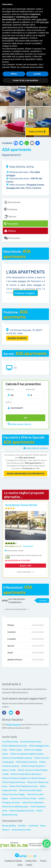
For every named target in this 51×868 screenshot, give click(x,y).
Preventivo (11, 224)
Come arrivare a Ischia (21, 830)
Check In (10, 389)
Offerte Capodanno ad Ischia (22, 811)
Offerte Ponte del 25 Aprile (30, 790)
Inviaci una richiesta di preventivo (26, 473)
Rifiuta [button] (14, 74)
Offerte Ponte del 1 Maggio (13, 794)
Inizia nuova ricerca (19, 424)
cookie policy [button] (42, 19)
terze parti (44, 22)
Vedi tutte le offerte (35, 448)
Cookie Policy (31, 861)
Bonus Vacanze (14, 724)
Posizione (11, 209)
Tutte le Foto (37, 132)
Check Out (31, 389)
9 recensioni (28, 546)
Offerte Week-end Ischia (27, 762)
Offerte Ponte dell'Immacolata (15, 806)
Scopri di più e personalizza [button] (25, 80)
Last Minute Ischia (10, 742)
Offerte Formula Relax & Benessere (26, 774)
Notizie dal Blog (9, 826)
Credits (29, 865)
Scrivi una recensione (17, 609)
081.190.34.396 (16, 845)
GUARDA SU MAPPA (17, 338)
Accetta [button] (37, 74)
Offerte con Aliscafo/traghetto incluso (27, 754)
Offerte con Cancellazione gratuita (17, 758)
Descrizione (12, 202)
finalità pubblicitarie (10, 38)
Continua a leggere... (26, 293)
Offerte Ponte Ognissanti (33, 802)
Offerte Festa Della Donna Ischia (23, 786)
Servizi (10, 216)
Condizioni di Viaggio (13, 861)
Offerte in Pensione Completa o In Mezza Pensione (24, 778)
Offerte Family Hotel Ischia (14, 782)
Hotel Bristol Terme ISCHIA (21, 505)
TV (15, 368)
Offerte (10, 231)
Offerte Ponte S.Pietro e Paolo (23, 798)
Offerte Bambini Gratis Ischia (14, 746)
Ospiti (9, 402)
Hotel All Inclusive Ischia (31, 742)
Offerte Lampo (16, 750)
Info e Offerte (26, 572)
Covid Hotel (33, 826)
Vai (26, 418)
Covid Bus (22, 826)
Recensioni (12, 238)
